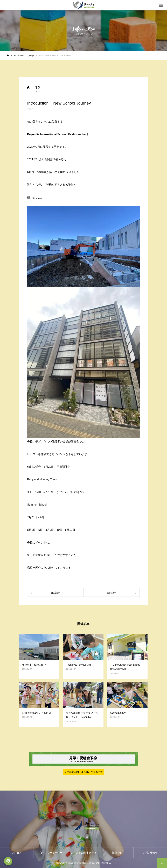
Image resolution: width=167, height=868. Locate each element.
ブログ (30, 109)
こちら (94, 772)
